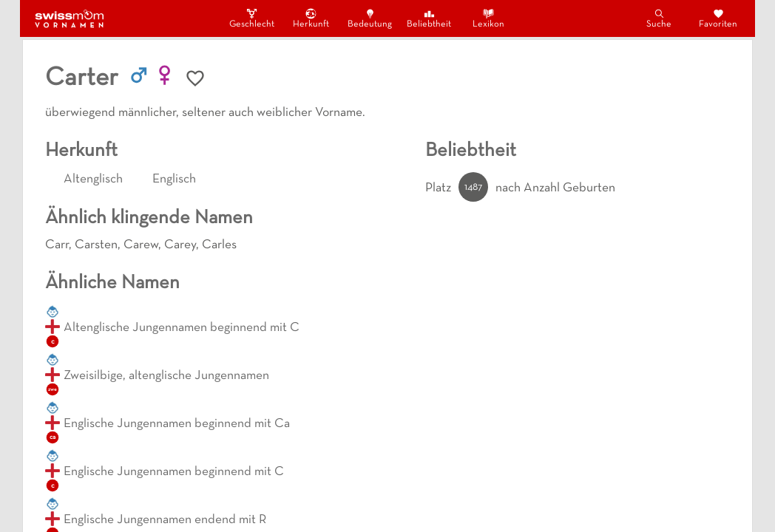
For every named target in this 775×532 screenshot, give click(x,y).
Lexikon (488, 18)
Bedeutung (370, 18)
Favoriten (718, 18)
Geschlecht (251, 18)
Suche (659, 18)
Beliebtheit (429, 18)
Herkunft (311, 18)
